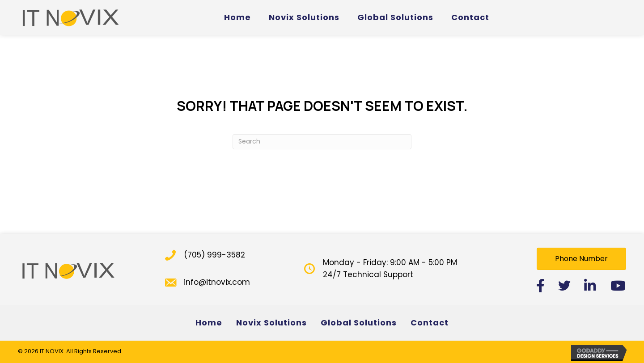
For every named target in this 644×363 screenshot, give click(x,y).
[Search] (322, 142)
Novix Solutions (271, 323)
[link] (237, 18)
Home (209, 323)
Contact (430, 323)
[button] (581, 259)
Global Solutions (359, 323)
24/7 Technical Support (368, 274)
